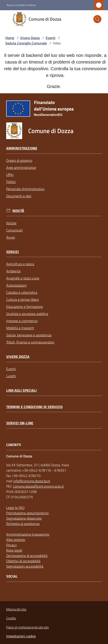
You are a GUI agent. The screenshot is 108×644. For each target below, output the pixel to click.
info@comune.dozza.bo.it (32, 481)
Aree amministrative (21, 167)
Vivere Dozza (30, 38)
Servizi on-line (20, 423)
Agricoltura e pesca (20, 264)
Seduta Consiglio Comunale (26, 43)
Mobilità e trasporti (20, 328)
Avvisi (11, 237)
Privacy (12, 545)
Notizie (11, 223)
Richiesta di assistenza (23, 524)
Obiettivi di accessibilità (23, 561)
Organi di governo (19, 160)
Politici (11, 182)
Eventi (51, 38)
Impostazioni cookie (21, 636)
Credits (11, 618)
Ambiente (13, 271)
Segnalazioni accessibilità (25, 566)
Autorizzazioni (16, 285)
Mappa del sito (16, 609)
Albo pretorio (16, 540)
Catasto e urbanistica (22, 292)
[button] (97, 19)
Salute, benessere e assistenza (29, 335)
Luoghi (11, 376)
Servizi (13, 252)
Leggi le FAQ (15, 508)
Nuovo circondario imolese (21, 5)
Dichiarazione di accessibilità (27, 556)
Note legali (14, 550)
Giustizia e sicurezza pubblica (27, 314)
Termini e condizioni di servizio (34, 407)
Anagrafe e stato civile (23, 278)
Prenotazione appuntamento (27, 513)
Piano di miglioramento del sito (27, 627)
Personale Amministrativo (25, 189)
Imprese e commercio (22, 321)
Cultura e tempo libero (23, 299)
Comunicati (14, 230)
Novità (18, 211)
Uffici (10, 175)
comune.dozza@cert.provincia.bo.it (38, 486)
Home (10, 38)
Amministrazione (22, 148)
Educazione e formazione (25, 307)
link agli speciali (22, 390)
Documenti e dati (19, 196)
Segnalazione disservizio (24, 518)
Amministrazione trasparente (28, 534)
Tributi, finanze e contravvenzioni (30, 342)
